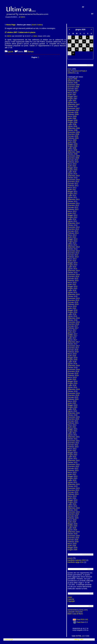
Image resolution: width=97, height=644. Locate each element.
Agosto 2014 (72, 269)
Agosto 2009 (72, 150)
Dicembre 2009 (73, 158)
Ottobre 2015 (73, 296)
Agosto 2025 (72, 530)
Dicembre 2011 (73, 205)
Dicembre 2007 (73, 110)
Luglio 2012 (72, 219)
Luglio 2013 (72, 243)
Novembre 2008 (74, 132)
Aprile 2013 (72, 237)
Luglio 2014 (72, 267)
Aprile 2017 (72, 332)
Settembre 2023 (74, 484)
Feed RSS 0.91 (80, 620)
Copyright (71, 601)
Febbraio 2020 (73, 399)
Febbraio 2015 (73, 281)
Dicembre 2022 (73, 467)
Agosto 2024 (72, 506)
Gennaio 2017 (73, 326)
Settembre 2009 (74, 152)
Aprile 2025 (72, 522)
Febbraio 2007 (73, 91)
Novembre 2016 (74, 322)
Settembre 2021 (74, 437)
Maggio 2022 (72, 453)
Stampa (29, 52)
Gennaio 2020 (73, 397)
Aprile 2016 (72, 308)
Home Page (11, 25)
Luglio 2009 (72, 148)
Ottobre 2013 (73, 249)
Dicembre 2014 (73, 277)
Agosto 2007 (72, 103)
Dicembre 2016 (73, 324)
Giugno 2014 (72, 265)
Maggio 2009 (72, 144)
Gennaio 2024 (73, 492)
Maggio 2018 (72, 358)
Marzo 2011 (72, 188)
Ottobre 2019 (73, 391)
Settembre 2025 (74, 532)
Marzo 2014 (72, 259)
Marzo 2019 (72, 378)
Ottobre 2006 (73, 83)
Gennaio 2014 (73, 255)
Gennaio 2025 (73, 516)
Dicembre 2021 (73, 443)
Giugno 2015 (72, 289)
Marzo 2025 (72, 520)
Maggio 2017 (72, 334)
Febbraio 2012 (73, 209)
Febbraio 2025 (73, 518)
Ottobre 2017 (73, 344)
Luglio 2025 (72, 528)
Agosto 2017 (72, 340)
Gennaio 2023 (73, 469)
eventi (70, 558)
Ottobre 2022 (73, 463)
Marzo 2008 (72, 116)
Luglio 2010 (72, 172)
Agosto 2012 (72, 221)
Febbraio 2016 (73, 304)
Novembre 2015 (74, 298)
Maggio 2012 (72, 215)
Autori (70, 597)
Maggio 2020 (72, 405)
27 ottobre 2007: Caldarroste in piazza (20, 32)
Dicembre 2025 (73, 538)
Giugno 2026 (72, 550)
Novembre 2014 (74, 275)
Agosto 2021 (72, 435)
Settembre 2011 (74, 200)
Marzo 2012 (72, 211)
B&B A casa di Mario (75, 614)
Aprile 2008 (72, 118)
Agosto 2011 (72, 198)
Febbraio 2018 (73, 352)
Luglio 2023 (72, 480)
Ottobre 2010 (73, 178)
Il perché (71, 599)
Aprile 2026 (72, 546)
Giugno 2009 (72, 146)
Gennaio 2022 (73, 445)
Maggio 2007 (72, 97)
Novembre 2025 (74, 536)
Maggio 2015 (72, 287)
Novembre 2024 (74, 512)
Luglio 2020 (72, 409)
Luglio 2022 (72, 457)
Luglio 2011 (72, 196)
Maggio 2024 (72, 500)
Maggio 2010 (72, 168)
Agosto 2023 (72, 482)
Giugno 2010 (72, 170)
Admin (23, 17)
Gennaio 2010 (73, 160)
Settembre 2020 (74, 413)
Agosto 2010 (72, 174)
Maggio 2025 (72, 524)
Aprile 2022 (72, 451)
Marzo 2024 (72, 496)
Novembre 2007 (74, 109)
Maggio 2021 (72, 429)
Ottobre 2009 (73, 154)
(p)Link (9, 52)
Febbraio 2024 (73, 494)
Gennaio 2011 (73, 184)
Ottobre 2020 (73, 415)
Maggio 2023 (72, 476)
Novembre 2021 (74, 441)
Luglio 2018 (72, 362)
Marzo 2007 (72, 93)
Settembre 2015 (74, 294)
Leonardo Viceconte (75, 612)
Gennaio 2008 (73, 112)
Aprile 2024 (72, 498)
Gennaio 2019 (73, 374)
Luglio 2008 (72, 124)
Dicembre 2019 (73, 395)
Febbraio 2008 (73, 114)
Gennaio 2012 (73, 207)
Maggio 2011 (72, 192)
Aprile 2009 (72, 142)
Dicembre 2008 (73, 134)
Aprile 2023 (72, 474)
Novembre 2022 (74, 465)
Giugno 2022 (72, 455)
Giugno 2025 (72, 526)
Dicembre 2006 (73, 87)
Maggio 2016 (72, 310)
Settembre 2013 (74, 247)
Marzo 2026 (72, 544)
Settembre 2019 (74, 389)
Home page (8, 639)
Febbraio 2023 (73, 470)
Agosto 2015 (72, 292)
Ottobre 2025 (73, 534)
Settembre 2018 (74, 366)
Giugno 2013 (72, 241)
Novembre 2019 (74, 393)
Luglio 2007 (72, 101)
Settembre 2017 (74, 342)
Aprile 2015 (72, 285)
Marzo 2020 (72, 401)
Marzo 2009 (72, 140)
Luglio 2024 (72, 504)
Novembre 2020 (74, 417)
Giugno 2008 (72, 122)
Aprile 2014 (72, 261)
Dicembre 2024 (73, 514)
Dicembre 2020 (73, 419)
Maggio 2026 (72, 548)
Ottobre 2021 (73, 439)
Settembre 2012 (74, 223)
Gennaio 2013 (73, 231)
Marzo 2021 (72, 425)
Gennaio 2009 (73, 136)
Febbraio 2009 (73, 138)
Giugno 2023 (72, 478)
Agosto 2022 (72, 459)
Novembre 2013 (74, 251)
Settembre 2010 (74, 176)
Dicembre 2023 (73, 490)
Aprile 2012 (72, 213)
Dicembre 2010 (73, 182)
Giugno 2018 (72, 360)
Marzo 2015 (72, 283)
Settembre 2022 (74, 461)
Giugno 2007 (72, 99)
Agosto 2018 (72, 364)
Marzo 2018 (72, 354)
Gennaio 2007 (73, 89)
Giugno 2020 (72, 407)
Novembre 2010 (74, 180)
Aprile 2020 (72, 403)
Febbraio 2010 (73, 162)
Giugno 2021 (72, 431)
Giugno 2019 (72, 383)
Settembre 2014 (74, 271)
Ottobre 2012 (73, 225)
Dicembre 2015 (73, 300)
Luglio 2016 (72, 314)
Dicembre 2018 (73, 372)
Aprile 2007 (72, 95)
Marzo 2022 (72, 449)
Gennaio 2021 (73, 421)
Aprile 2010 (72, 166)
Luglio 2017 (72, 338)
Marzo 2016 (72, 306)
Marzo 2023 (72, 472)
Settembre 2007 (74, 105)
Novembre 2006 (74, 85)
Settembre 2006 (74, 81)
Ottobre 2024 (73, 510)
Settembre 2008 (74, 128)
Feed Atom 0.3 (80, 622)
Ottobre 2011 (73, 201)
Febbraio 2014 (73, 257)
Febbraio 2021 (73, 423)
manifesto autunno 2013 (77, 560)
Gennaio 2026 (73, 540)
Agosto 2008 (72, 126)
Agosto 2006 (72, 79)
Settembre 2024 (74, 508)
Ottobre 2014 (73, 273)
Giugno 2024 (72, 502)
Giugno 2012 (72, 217)
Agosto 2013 (72, 245)
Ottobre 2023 (73, 486)
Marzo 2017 (72, 330)
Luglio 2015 (72, 290)
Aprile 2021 (72, 427)
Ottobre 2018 (73, 368)
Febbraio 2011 (73, 186)
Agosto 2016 (72, 316)
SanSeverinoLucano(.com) (78, 610)
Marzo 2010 (72, 164)
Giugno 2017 (72, 336)
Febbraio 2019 (73, 376)
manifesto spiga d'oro (76, 562)
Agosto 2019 (72, 387)
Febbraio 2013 (73, 233)
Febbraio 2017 (73, 328)
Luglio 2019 (72, 385)
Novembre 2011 (74, 203)
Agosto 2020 (72, 411)
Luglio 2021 (72, 433)
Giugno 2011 (72, 194)
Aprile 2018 (72, 356)
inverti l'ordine (37, 25)
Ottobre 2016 (73, 320)
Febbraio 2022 (73, 447)
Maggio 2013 (72, 239)
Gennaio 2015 (73, 279)
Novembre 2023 (74, 488)
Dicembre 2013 (73, 253)
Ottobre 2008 (73, 130)
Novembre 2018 (74, 370)
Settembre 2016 (74, 318)
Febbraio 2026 (73, 542)
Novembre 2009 (74, 156)
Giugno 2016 (72, 312)
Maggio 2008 (72, 120)
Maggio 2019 (72, 381)
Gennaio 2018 (73, 350)
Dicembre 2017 (73, 348)
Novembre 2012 (74, 227)
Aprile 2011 (72, 190)
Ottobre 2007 (73, 107)
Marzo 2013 (72, 235)
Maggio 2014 (72, 263)
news (35, 36)
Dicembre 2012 (73, 229)
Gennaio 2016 (73, 302)
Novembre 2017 (74, 346)
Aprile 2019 (72, 380)
